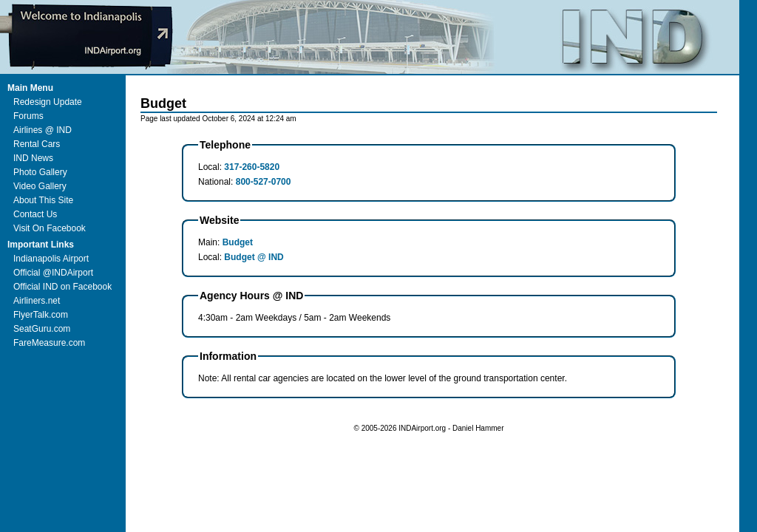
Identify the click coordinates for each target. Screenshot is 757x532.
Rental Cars (37, 144)
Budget (238, 242)
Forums (28, 116)
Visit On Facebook (50, 228)
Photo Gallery (40, 172)
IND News (33, 158)
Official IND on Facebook (62, 287)
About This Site (43, 200)
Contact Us (35, 214)
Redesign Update (48, 102)
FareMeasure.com (49, 343)
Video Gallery (40, 186)
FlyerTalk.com (41, 315)
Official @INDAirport (53, 273)
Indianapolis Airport (51, 259)
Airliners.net (37, 301)
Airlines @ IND (43, 130)
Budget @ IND (254, 257)
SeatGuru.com (42, 329)
